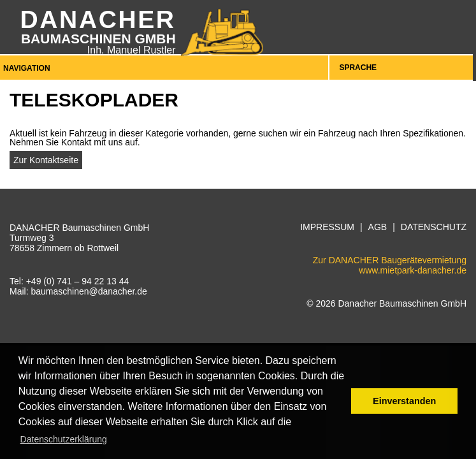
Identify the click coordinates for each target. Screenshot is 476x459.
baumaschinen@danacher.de (89, 291)
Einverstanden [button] (404, 401)
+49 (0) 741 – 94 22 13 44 (78, 281)
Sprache (358, 68)
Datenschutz (434, 227)
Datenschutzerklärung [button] (64, 439)
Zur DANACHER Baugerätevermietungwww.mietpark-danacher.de (390, 265)
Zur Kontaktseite (46, 160)
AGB (378, 227)
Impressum (327, 227)
